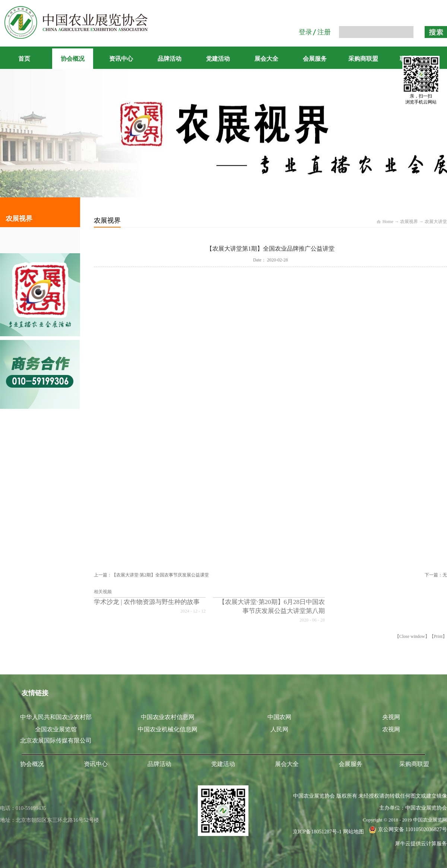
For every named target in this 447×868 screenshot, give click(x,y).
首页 (24, 59)
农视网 (391, 729)
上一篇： (151, 575)
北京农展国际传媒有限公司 (56, 740)
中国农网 (279, 717)
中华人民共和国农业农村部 (56, 717)
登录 (305, 32)
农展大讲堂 (436, 222)
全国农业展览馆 (56, 729)
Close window (412, 636)
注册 (324, 32)
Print (438, 636)
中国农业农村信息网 (168, 717)
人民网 (279, 729)
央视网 (391, 717)
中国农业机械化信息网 (168, 729)
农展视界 (409, 222)
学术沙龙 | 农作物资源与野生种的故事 (147, 602)
